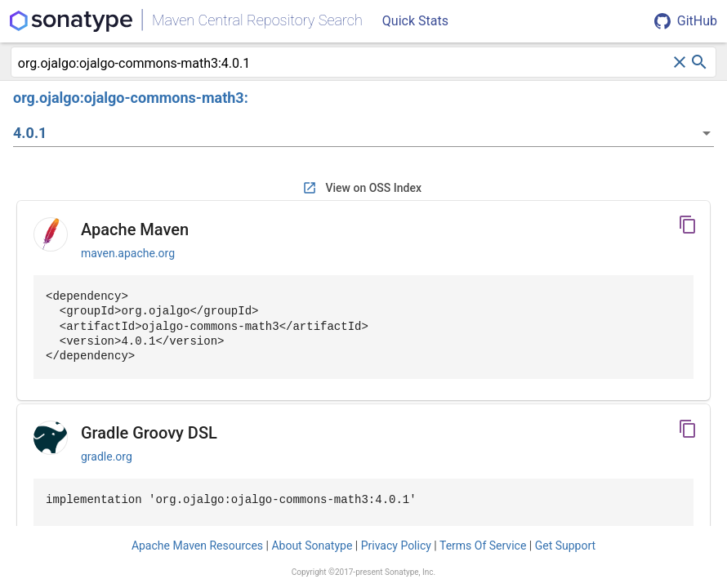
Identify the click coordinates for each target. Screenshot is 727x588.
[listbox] (363, 133)
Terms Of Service (483, 546)
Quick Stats (415, 21)
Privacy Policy (396, 546)
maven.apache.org (128, 253)
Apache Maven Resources (197, 546)
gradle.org (107, 457)
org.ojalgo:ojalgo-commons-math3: (131, 98)
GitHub (686, 21)
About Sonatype (312, 546)
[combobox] (344, 64)
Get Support (565, 546)
